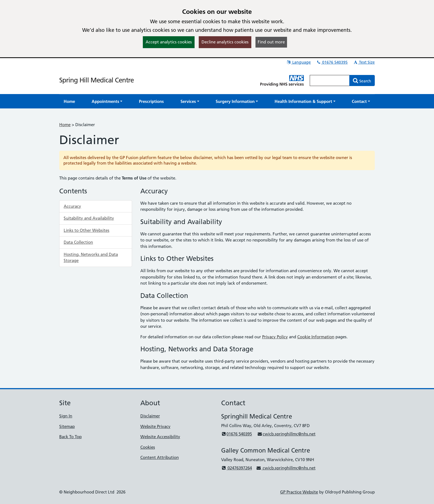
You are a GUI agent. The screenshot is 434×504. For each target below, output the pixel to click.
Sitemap (67, 426)
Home (65, 125)
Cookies (148, 447)
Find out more (271, 42)
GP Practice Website (299, 492)
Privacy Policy (275, 337)
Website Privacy (155, 426)
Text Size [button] (364, 62)
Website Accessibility (160, 437)
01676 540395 (332, 62)
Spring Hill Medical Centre (96, 80)
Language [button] (299, 62)
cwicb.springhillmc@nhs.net (286, 434)
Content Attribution (160, 457)
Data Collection (78, 242)
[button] (107, 101)
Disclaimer (150, 416)
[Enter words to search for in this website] (330, 80)
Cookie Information (316, 337)
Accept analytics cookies (169, 42)
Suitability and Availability (89, 218)
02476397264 (237, 468)
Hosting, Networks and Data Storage (91, 258)
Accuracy (72, 206)
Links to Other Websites (86, 230)
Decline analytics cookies (225, 42)
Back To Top (70, 437)
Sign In (66, 416)
